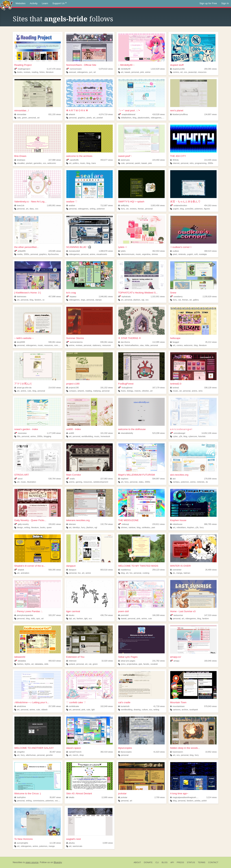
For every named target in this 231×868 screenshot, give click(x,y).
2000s (210, 163)
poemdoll (123, 615)
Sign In (225, 3)
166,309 (159, 615)
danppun (71, 566)
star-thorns (124, 342)
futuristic (202, 436)
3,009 (108, 843)
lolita (147, 345)
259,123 (159, 570)
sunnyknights (21, 843)
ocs (185, 72)
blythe (27, 664)
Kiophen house (178, 520)
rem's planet (177, 110)
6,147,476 (54, 69)
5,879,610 (106, 69)
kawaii (127, 72)
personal (135, 72)
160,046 (211, 661)
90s (19, 436)
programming (201, 163)
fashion (80, 618)
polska (197, 801)
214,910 (55, 388)
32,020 (107, 661)
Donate (148, 862)
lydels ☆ (123, 247)
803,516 (107, 570)
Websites (20, 3)
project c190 (73, 384)
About (137, 862)
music (83, 163)
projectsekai (132, 664)
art (95, 72)
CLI (157, 862)
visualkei (21, 163)
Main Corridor (74, 475)
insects (138, 391)
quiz (38, 618)
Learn (45, 3)
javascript (192, 72)
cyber (175, 436)
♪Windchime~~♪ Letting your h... (32, 702)
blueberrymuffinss (179, 114)
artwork (71, 114)
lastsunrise (177, 615)
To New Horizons (23, 839)
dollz (33, 618)
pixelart (100, 118)
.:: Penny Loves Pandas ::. (28, 611)
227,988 (55, 160)
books (20, 72)
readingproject (22, 69)
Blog (165, 862)
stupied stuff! (177, 65)
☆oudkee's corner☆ (181, 247)
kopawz (71, 297)
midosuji (124, 524)
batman (187, 573)
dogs (83, 300)
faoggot (175, 342)
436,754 (107, 615)
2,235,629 (210, 297)
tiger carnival (73, 611)
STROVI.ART (22, 475)
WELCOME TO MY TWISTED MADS (138, 566)
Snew (173, 293)
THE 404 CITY (178, 156)
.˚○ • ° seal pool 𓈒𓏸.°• (129, 110)
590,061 (55, 342)
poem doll (123, 611)
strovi (18, 479)
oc (44, 300)
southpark (194, 710)
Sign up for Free (208, 3)
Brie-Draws (20, 156)
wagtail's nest (73, 839)
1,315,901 (158, 297)
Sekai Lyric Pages (128, 657)
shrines (155, 254)
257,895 (55, 706)
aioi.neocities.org (179, 475)
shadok (19, 570)
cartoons (177, 710)
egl (143, 300)
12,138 (55, 843)
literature (50, 72)
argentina (146, 254)
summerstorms (74, 342)
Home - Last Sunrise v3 (183, 611)
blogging (48, 436)
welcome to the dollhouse (132, 429)
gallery (196, 300)
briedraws (20, 160)
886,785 (211, 524)
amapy (175, 661)
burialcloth (124, 706)
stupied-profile (177, 69)
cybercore (193, 436)
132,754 (107, 524)
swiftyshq (123, 205)
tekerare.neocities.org (78, 520)
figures (207, 209)
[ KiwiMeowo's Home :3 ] (27, 293)
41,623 (159, 752)
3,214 (212, 797)
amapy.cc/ (176, 657)
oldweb (44, 710)
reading (35, 72)
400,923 (55, 661)
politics (76, 163)
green (25, 118)
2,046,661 (106, 297)
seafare (71, 205)
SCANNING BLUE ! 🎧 (79, 247)
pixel (175, 254)
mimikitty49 (124, 69)
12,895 (107, 797)
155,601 (55, 524)
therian (141, 209)
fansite (146, 664)
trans (94, 163)
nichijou (176, 482)
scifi (196, 254)
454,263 (211, 205)
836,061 (107, 342)
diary (32, 209)
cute (123, 163)
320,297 (55, 615)
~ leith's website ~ (24, 338)
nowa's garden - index (26, 429)
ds (207, 482)
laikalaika (20, 661)
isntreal (174, 388)
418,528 (159, 114)
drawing (137, 710)
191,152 (107, 388)
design (20, 527)
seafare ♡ (72, 202)
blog (135, 118)
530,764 (55, 479)
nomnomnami (74, 69)
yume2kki (189, 209)
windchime (20, 706)
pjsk (140, 664)
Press (180, 862)
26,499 (211, 570)
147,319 (211, 615)
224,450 (159, 160)
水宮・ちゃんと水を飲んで (185, 202)
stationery (97, 345)
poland (72, 664)
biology (130, 391)
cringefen (20, 752)
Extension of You (75, 657)
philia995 (20, 251)
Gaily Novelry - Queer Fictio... (30, 520)
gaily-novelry (22, 524)
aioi (173, 479)
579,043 (211, 706)
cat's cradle (124, 702)
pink (142, 72)
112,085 (159, 342)
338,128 (211, 388)
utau (142, 345)
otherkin (145, 391)
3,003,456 (158, 205)
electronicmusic (128, 254)
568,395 (55, 570)
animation (25, 573)
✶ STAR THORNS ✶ (130, 338)
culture (145, 710)
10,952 (211, 752)
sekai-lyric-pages (127, 661)
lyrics (123, 664)
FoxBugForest (126, 384)
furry (123, 209)
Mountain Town (178, 702)
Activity (34, 3)
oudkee (175, 251)
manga (179, 573)
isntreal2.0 (176, 384)
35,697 (55, 797)
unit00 (70, 433)
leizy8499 (20, 342)
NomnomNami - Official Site (81, 65)
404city (174, 160)
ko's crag (71, 293)
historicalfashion (132, 345)
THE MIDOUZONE (128, 520)
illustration (32, 482)
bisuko (70, 615)
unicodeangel (178, 433)
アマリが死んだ (23, 384)
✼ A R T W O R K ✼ (77, 110)
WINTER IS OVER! (181, 566)
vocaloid (154, 664)
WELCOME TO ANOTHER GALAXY (34, 748)
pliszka (71, 843)
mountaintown (177, 706)
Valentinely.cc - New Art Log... (30, 202)
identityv (76, 527)
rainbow (132, 527)
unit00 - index (73, 429)
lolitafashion (126, 118)
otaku (141, 482)
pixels (89, 118)
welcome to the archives (79, 156)
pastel (137, 163)
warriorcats (77, 846)
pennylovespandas (24, 615)
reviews (27, 72)
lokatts (70, 797)
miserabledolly (126, 433)
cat (179, 300)
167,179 (159, 388)
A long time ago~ (179, 793)
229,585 (55, 251)
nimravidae (20, 114)
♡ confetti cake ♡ (76, 702)
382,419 (107, 752)
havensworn (177, 752)
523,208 (159, 433)
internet (176, 163)
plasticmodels (143, 118)
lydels (122, 251)
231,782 (159, 661)
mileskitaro (181, 527)
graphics (82, 118)
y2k (181, 436)
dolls (46, 664)
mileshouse (176, 524)
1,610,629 (158, 69)
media (20, 254)
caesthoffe (72, 160)
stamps (99, 300)
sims (201, 391)
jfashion (137, 300)
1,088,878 (106, 251)
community (59, 345)
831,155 (55, 114)
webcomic (52, 163)
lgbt (86, 618)
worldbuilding (87, 436)
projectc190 (72, 388)
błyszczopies (125, 748)
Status (191, 862)
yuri (90, 72)
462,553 (159, 251)
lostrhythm (20, 797)
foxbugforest (125, 388)
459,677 (107, 160)
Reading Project (23, 65)
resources (202, 72)
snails (71, 479)
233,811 (159, 524)
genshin (49, 755)
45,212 (211, 342)
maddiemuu (125, 570)
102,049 (107, 706)
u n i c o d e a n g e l (181, 429)
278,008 (211, 479)
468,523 (211, 251)
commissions (39, 801)
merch (75, 755)
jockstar (122, 793)
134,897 (211, 114)
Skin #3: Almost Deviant (79, 793)
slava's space (73, 748)
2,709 (160, 797)
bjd (70, 618)
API (172, 862)
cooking (146, 573)
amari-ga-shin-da (23, 388)
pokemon (101, 209)
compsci (73, 391)
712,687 (107, 205)
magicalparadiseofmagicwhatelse (186, 797)
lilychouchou (53, 254)
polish (204, 801)
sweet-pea (124, 160)
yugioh (176, 209)
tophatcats (124, 297)
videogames (82, 72)
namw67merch (74, 752)
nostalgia (203, 254)
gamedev (38, 163)
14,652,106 (209, 433)
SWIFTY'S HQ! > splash (131, 202)
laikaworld (20, 657)
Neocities (18, 862)
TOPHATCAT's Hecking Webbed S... (138, 293)
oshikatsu (146, 527)
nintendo (182, 254)
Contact (213, 862)
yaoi (153, 527)
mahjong (97, 391)
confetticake (73, 706)
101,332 (107, 433)
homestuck (105, 436)
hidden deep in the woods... (185, 748)
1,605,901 (54, 205)
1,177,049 (54, 433)
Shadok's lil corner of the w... (30, 566)
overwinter (176, 570)
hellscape (175, 338)
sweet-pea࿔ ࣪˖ (125, 156)
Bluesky (58, 862)
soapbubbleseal (127, 114)
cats (19, 118)
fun (79, 573)
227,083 (107, 479)
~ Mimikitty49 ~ (126, 65)
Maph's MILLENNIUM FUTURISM (137, 475)
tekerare (71, 524)
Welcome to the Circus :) (28, 793)
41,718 (159, 706)
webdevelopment (101, 482)
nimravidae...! (22, 110)
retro (192, 163)
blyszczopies (125, 752)
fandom (38, 300)
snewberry (176, 297)
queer (49, 527)
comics (176, 72)
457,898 (55, 297)
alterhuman (31, 755)
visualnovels (102, 254)
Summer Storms (75, 338)
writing (93, 209)
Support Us (60, 3)
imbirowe (71, 661)
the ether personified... (26, 247)
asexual (72, 72)
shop (82, 755)
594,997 (159, 479)
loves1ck (19, 205)
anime (148, 72)
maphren (123, 479)
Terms (202, 862)
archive (185, 710)
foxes (123, 391)
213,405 (211, 160)
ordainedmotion (179, 205)
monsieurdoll (73, 251)
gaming (79, 482)
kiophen (191, 527)
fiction (42, 72)
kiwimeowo (20, 297)
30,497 (55, 752)
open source (32, 862)
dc (174, 573)
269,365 (211, 69)
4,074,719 (106, 114)
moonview (20, 433)
